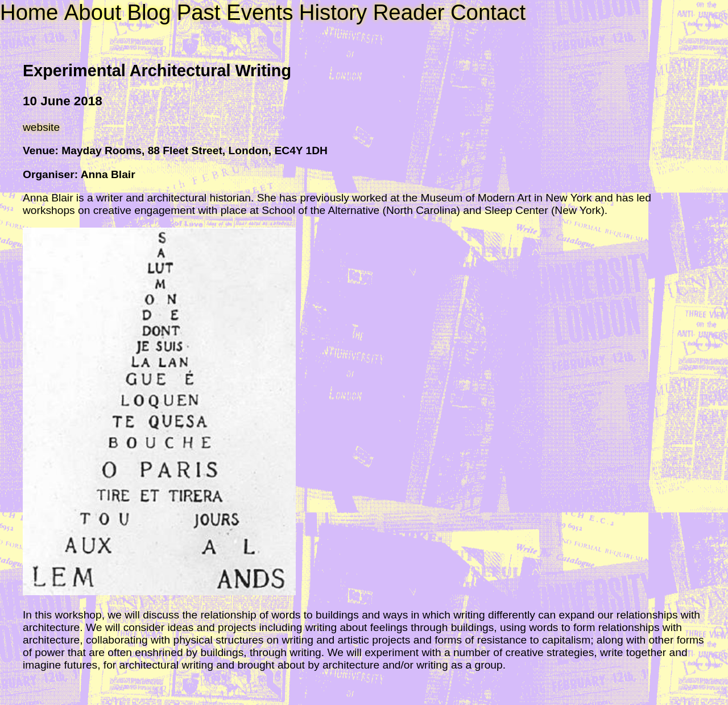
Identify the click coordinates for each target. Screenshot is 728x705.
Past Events (235, 12)
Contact (488, 12)
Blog (149, 12)
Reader (409, 12)
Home (29, 12)
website (41, 127)
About (93, 12)
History (333, 12)
